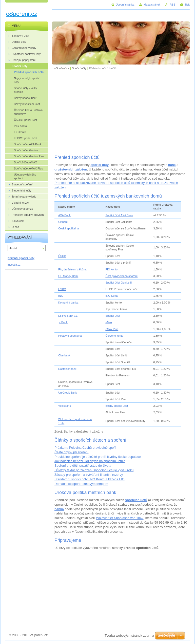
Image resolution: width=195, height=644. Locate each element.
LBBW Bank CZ (68, 316)
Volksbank (65, 406)
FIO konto (111, 269)
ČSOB (62, 256)
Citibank (63, 222)
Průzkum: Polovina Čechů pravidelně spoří (85, 448)
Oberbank (64, 355)
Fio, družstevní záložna (72, 269)
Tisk (187, 5)
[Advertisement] (121, 113)
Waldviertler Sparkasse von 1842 (120, 518)
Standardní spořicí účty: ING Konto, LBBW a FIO (90, 479)
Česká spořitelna (69, 228)
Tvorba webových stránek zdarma (129, 636)
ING (61, 296)
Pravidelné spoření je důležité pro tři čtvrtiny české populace (98, 457)
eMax (109, 322)
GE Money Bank (68, 276)
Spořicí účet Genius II (119, 283)
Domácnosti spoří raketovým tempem (81, 484)
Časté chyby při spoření (71, 452)
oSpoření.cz (62, 68)
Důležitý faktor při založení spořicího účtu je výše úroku (94, 470)
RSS (172, 5)
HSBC (62, 289)
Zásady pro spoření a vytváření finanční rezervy (89, 475)
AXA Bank (64, 215)
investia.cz (14, 265)
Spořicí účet (113, 316)
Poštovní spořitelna (70, 336)
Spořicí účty (79, 68)
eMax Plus (112, 329)
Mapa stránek (152, 5)
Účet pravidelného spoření (121, 276)
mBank (63, 322)
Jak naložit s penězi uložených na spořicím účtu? (90, 461)
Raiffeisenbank (67, 369)
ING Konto (112, 296)
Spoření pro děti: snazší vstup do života (83, 466)
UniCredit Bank (67, 393)
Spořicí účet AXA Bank (119, 215)
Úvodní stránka (125, 5)
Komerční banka (68, 303)
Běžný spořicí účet (117, 406)
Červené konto (114, 336)
